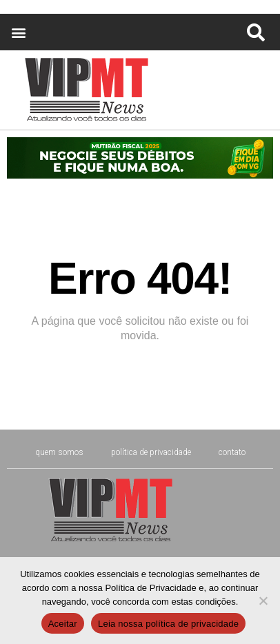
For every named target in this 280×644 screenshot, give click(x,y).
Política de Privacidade (151, 452)
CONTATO (232, 452)
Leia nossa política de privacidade (168, 624)
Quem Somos (59, 452)
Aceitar (63, 624)
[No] (263, 601)
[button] (18, 32)
